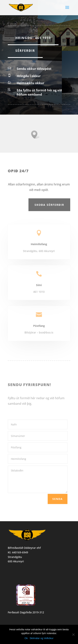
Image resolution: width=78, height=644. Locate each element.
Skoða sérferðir (49, 205)
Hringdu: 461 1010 (33, 38)
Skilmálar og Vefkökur (42, 638)
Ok (26, 638)
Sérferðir (25, 51)
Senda (55, 497)
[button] (35, 134)
